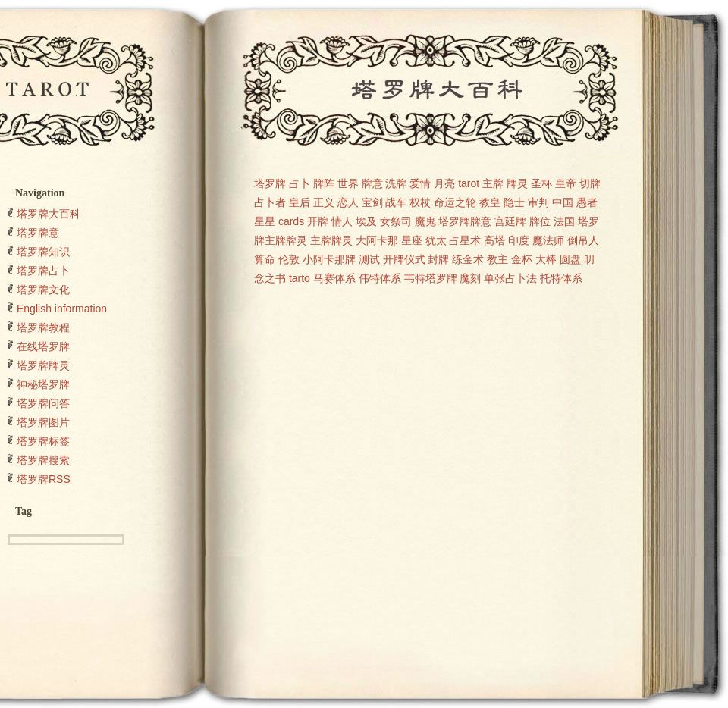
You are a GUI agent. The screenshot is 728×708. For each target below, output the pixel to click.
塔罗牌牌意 (465, 221)
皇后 (300, 202)
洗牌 (396, 183)
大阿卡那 (377, 240)
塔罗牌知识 (43, 252)
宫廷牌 (510, 221)
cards (291, 221)
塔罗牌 (270, 183)
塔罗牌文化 (43, 290)
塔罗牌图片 (43, 422)
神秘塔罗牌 (43, 384)
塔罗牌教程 (43, 327)
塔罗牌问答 (43, 403)
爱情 (420, 183)
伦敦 (289, 259)
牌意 (372, 183)
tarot (469, 183)
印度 (519, 240)
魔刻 (470, 278)
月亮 (444, 183)
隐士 (514, 202)
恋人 (348, 202)
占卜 (300, 183)
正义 (324, 202)
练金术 (468, 259)
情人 (342, 221)
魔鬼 (425, 221)
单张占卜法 (510, 278)
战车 (396, 202)
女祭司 (396, 221)
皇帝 (566, 183)
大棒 (546, 259)
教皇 (490, 202)
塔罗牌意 (38, 233)
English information (62, 309)
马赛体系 (334, 278)
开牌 (318, 221)
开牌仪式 (404, 259)
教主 (497, 259)
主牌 (493, 183)
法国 (564, 221)
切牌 (590, 183)
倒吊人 (583, 240)
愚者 (587, 202)
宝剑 (372, 202)
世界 (348, 183)
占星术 (465, 240)
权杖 (420, 202)
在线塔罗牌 (43, 346)
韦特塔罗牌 (431, 278)
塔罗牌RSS (44, 479)
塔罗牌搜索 (43, 460)
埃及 (366, 221)
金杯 (522, 259)
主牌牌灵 (331, 240)
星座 (412, 240)
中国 (563, 202)
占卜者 (270, 202)
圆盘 (570, 259)
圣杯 (541, 183)
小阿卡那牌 (329, 259)
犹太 (436, 240)
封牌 (438, 259)
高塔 (494, 240)
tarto (300, 278)
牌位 (540, 221)
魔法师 (548, 240)
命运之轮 (455, 202)
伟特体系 (380, 278)
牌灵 (517, 183)
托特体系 (561, 278)
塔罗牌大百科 (49, 214)
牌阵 (324, 183)
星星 (265, 221)
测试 (369, 259)
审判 (538, 202)
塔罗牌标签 (43, 441)
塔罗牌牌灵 (43, 365)
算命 (265, 259)
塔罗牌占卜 (43, 271)
